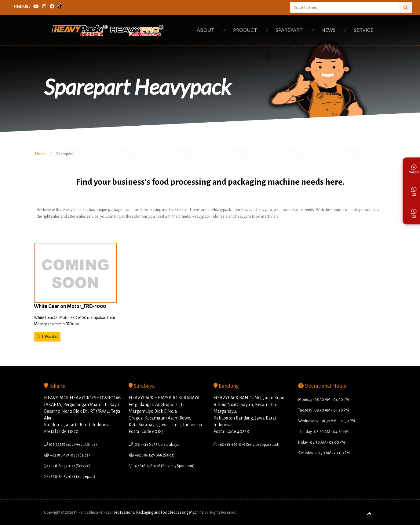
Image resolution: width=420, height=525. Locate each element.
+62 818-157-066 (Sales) (70, 455)
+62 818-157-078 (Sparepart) (71, 477)
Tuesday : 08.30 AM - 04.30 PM (323, 410)
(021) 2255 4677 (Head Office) (73, 445)
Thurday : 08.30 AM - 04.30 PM (323, 432)
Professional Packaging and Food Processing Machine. (159, 512)
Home (40, 154)
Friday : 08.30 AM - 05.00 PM (321, 442)
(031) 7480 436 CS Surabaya (156, 445)
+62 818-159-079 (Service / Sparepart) (248, 445)
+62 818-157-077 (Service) (69, 466)
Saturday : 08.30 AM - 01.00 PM (324, 453)
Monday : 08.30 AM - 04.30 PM (323, 400)
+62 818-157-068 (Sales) (154, 455)
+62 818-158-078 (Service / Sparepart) (163, 466)
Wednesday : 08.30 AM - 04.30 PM (327, 421)
